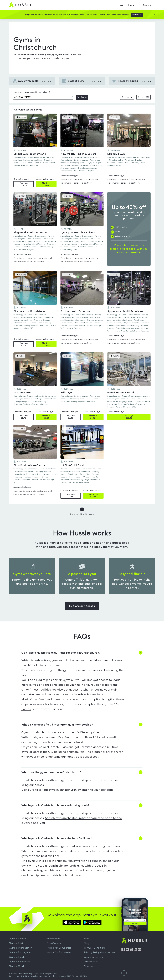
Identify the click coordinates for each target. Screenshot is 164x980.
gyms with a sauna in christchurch (96, 861)
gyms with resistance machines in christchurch (72, 871)
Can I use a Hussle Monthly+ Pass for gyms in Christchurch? (61, 653)
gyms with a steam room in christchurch (48, 866)
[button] (35, 150)
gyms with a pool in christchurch (50, 861)
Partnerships (91, 962)
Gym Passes (53, 939)
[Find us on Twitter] (127, 950)
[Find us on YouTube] (139, 950)
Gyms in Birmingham (20, 952)
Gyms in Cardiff (18, 966)
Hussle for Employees (59, 952)
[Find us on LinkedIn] (135, 950)
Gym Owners (54, 943)
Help (87, 939)
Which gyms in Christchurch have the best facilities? (57, 838)
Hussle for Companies (59, 948)
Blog (86, 943)
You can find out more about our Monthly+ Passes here (66, 695)
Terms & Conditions (95, 948)
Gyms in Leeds (17, 957)
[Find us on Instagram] (131, 950)
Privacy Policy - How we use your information (99, 955)
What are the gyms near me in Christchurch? (51, 772)
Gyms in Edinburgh (19, 962)
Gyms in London (18, 939)
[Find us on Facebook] (123, 950)
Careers (88, 966)
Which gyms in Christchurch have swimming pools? (55, 805)
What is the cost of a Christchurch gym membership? (57, 725)
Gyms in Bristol (17, 943)
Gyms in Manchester (20, 948)
